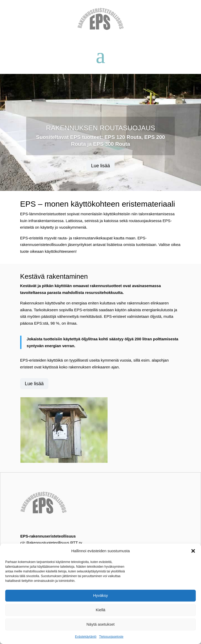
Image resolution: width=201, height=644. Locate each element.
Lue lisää (100, 166)
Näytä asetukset (100, 624)
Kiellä (101, 610)
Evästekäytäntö (86, 637)
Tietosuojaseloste (111, 637)
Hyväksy (101, 595)
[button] (193, 551)
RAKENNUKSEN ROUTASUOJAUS (100, 128)
